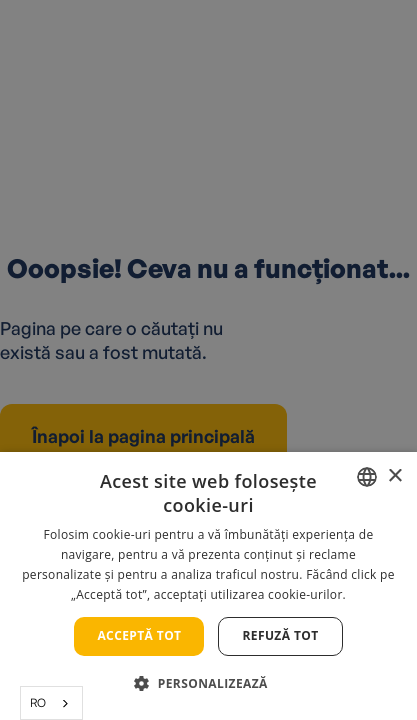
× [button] (394, 476)
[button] (208, 683)
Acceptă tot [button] (139, 635)
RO (38, 702)
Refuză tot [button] (280, 635)
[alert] (208, 360)
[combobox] (51, 703)
